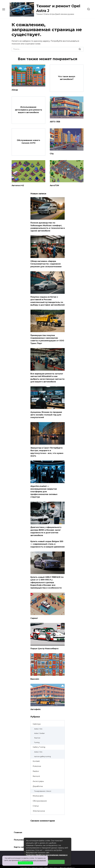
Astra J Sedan (39, 727)
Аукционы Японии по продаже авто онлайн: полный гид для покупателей (46, 412)
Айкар (15, 90)
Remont (36, 770)
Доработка (38, 780)
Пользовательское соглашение (30, 834)
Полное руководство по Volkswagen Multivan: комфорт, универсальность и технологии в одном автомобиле (48, 226)
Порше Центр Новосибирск (44, 643)
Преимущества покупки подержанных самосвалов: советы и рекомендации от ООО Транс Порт (47, 337)
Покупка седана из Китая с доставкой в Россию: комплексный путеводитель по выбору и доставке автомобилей (47, 299)
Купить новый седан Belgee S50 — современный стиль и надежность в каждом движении (47, 539)
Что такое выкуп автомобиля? (67, 78)
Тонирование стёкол (43, 785)
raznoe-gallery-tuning (42, 751)
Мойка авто (38, 790)
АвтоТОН (54, 185)
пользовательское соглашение (34, 860)
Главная (18, 827)
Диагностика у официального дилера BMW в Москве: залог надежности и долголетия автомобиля (46, 527)
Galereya (37, 718)
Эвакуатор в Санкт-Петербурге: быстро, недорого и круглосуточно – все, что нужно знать (47, 448)
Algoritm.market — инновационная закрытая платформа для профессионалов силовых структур (44, 488)
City (52, 153)
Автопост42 (18, 185)
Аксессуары (38, 775)
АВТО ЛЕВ (55, 121)
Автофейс (36, 704)
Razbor (36, 765)
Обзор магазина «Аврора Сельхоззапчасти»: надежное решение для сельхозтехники (46, 263)
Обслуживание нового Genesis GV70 (28, 141)
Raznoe (37, 732)
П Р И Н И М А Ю (25, 863)
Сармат (34, 613)
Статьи (36, 800)
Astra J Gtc (38, 723)
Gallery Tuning (39, 741)
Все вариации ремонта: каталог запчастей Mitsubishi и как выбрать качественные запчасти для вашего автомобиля (47, 375)
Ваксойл (35, 673)
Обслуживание (40, 795)
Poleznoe (37, 760)
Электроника (39, 805)
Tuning (37, 737)
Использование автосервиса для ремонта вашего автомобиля (28, 110)
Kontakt (36, 755)
